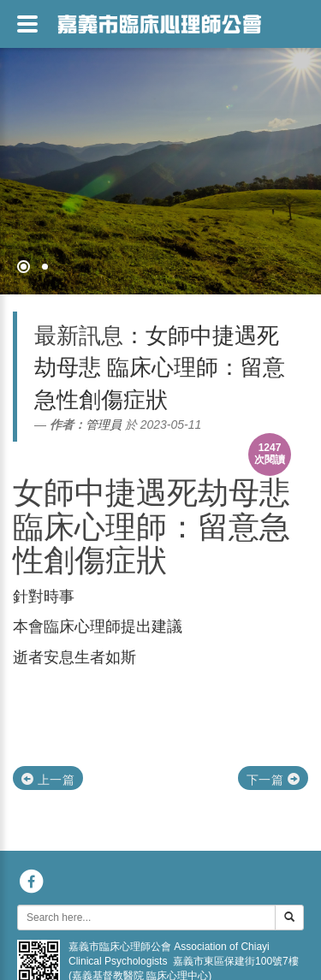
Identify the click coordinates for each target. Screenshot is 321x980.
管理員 (104, 425)
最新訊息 (79, 336)
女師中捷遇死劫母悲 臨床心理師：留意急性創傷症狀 (152, 526)
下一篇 (273, 780)
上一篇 (48, 780)
